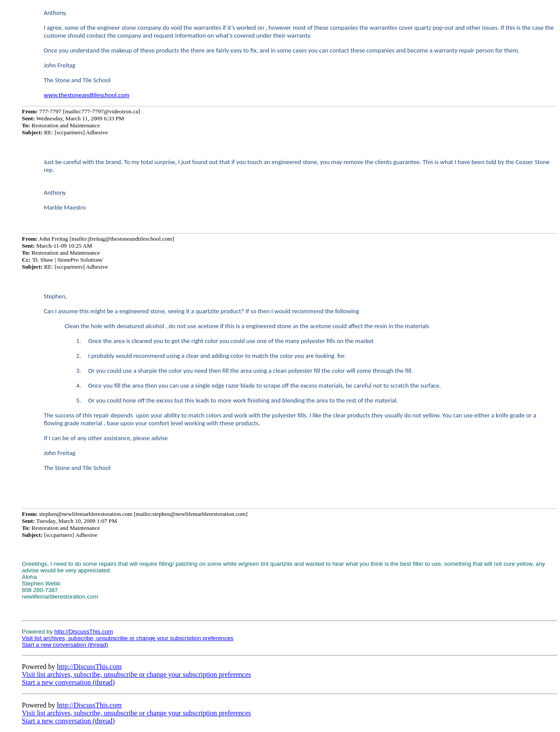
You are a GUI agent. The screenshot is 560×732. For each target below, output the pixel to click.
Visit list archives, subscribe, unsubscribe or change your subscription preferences (128, 638)
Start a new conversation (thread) (65, 645)
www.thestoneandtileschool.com (87, 95)
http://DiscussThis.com (84, 632)
